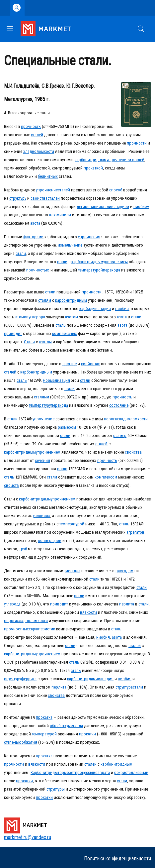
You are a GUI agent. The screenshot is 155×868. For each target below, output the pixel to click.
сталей (37, 135)
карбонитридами (82, 679)
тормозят (66, 772)
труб (23, 549)
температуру (40, 405)
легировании (89, 207)
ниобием (141, 207)
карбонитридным (91, 160)
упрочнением (119, 160)
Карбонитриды (44, 772)
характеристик (42, 629)
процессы (84, 772)
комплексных (65, 333)
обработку (59, 726)
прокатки (87, 734)
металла (73, 571)
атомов (22, 317)
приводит (13, 333)
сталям (45, 300)
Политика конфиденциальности (117, 859)
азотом (72, 317)
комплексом (106, 477)
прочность (31, 126)
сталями (41, 397)
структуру (18, 198)
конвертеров (50, 541)
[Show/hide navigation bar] (10, 29)
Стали (29, 342)
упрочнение (47, 190)
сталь (61, 325)
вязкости (88, 612)
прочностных (16, 629)
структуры (56, 789)
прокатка (44, 717)
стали (106, 207)
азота (35, 223)
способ (116, 190)
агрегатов (135, 532)
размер (120, 435)
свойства (39, 198)
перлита (127, 604)
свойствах (90, 364)
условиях (41, 516)
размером (67, 427)
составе (70, 364)
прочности (137, 143)
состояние (119, 405)
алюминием (60, 215)
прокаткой (93, 168)
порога (110, 419)
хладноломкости (39, 151)
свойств (11, 485)
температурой (90, 270)
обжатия (29, 742)
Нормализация (56, 380)
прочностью (38, 270)
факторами (33, 237)
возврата (101, 772)
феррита (29, 679)
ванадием (120, 207)
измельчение (70, 245)
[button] (141, 29)
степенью (13, 742)
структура (124, 687)
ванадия (103, 309)
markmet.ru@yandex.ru (28, 837)
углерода (37, 317)
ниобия (122, 309)
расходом (124, 571)
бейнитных (48, 176)
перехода (112, 270)
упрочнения (89, 237)
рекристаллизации (131, 772)
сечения (42, 460)
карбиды (87, 309)
